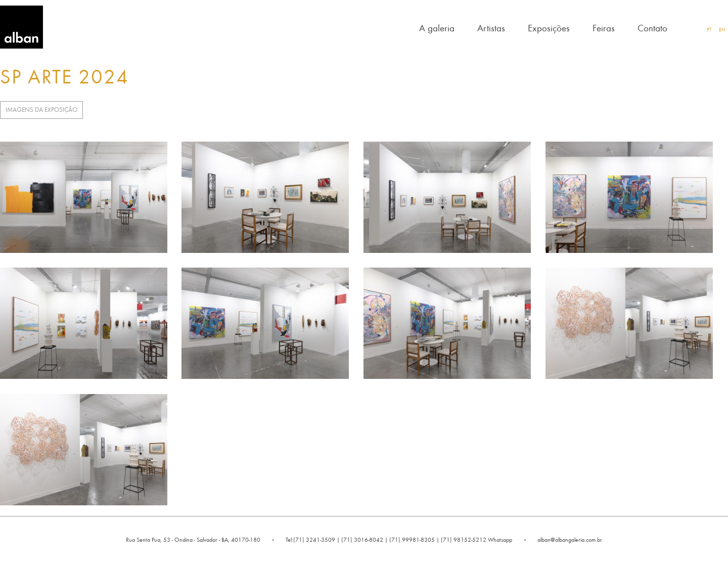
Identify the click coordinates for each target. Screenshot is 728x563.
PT (709, 29)
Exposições (549, 28)
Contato (652, 28)
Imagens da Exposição (41, 110)
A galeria (437, 28)
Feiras (604, 28)
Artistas (491, 28)
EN (722, 29)
